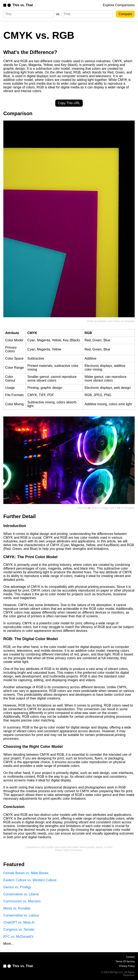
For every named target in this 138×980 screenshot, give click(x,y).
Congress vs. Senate (19, 929)
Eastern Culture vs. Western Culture (30, 880)
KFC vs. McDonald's (18, 937)
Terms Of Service (125, 962)
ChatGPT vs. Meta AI (19, 922)
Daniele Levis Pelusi (109, 321)
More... (9, 944)
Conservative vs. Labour (21, 915)
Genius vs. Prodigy (17, 887)
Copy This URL (69, 103)
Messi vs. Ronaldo (17, 908)
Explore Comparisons (119, 5)
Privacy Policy (127, 966)
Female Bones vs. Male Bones (26, 873)
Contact (130, 957)
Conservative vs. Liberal (21, 894)
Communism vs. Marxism (22, 901)
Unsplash (129, 321)
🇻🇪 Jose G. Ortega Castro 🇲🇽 (104, 508)
